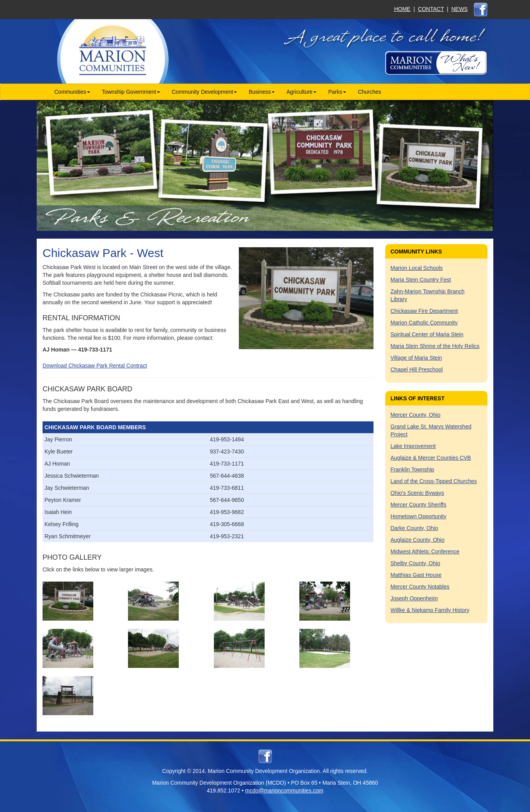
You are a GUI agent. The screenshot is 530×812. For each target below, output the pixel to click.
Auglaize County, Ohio (418, 540)
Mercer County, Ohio (416, 415)
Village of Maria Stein (416, 358)
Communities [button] (72, 92)
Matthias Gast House (416, 575)
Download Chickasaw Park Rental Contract (95, 366)
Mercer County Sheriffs (419, 505)
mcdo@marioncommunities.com (284, 791)
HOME (402, 9)
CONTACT (431, 9)
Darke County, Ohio (414, 528)
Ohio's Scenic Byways (417, 493)
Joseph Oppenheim (414, 598)
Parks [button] (337, 92)
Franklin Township (413, 469)
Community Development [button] (204, 92)
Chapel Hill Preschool (417, 369)
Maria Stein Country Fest (421, 280)
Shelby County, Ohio (415, 563)
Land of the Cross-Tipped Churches (434, 481)
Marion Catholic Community (424, 323)
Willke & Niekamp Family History (430, 610)
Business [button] (262, 92)
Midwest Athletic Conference (425, 551)
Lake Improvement (413, 446)
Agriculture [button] (301, 92)
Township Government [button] (131, 92)
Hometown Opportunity (419, 516)
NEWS (459, 9)
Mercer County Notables (420, 587)
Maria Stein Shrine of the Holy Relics (435, 346)
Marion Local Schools (417, 268)
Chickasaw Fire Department (424, 311)
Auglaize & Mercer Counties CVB (431, 458)
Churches (370, 92)
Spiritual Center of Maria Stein (427, 334)
